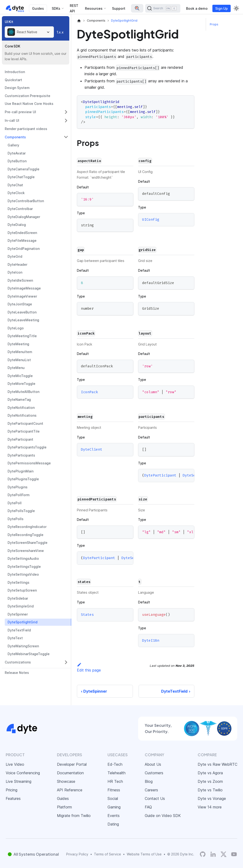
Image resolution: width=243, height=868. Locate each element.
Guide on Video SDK (163, 816)
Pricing (12, 790)
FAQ (148, 807)
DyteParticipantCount (25, 423)
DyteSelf (191, 475)
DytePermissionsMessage (29, 463)
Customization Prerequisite (28, 96)
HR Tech (115, 781)
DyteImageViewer (22, 296)
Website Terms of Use (144, 854)
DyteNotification (21, 408)
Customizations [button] (18, 662)
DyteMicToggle (20, 376)
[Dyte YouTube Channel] (234, 854)
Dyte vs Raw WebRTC (217, 764)
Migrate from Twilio (74, 816)
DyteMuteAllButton (23, 392)
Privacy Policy (77, 854)
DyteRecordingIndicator (27, 527)
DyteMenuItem (20, 352)
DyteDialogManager (24, 217)
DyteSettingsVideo (23, 574)
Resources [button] (94, 8)
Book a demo (197, 8)
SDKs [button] (56, 8)
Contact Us (155, 798)
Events (114, 816)
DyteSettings (19, 582)
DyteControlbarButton (26, 201)
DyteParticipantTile (24, 431)
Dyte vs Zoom (210, 781)
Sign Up (222, 8)
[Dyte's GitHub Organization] (203, 854)
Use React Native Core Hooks (29, 104)
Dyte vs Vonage (212, 798)
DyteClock (16, 193)
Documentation (70, 773)
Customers (154, 773)
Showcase (66, 781)
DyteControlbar (20, 209)
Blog (149, 781)
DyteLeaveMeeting (23, 320)
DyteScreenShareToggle (28, 543)
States (87, 615)
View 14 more (210, 807)
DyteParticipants (21, 455)
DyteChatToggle (21, 177)
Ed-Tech (115, 764)
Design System (17, 88)
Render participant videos (26, 129)
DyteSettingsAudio (23, 558)
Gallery (13, 145)
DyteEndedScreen (22, 233)
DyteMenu (16, 368)
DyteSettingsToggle (24, 567)
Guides (38, 8)
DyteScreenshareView (26, 551)
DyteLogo (16, 328)
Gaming (114, 807)
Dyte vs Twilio (210, 790)
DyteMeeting (18, 344)
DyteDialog (17, 225)
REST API (74, 8)
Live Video (15, 764)
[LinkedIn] (213, 854)
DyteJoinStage (20, 304)
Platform (64, 807)
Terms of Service (107, 854)
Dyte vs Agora (210, 773)
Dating (113, 824)
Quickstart (13, 80)
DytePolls (16, 519)
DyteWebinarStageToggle (29, 654)
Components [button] (15, 137)
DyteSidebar (18, 598)
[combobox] (29, 32)
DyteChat (15, 185)
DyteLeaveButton (22, 312)
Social (113, 798)
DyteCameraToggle (23, 169)
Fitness (114, 790)
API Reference (70, 790)
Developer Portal (72, 764)
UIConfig (151, 220)
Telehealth (117, 773)
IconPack (89, 392)
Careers (151, 790)
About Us (153, 764)
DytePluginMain (21, 471)
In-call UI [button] (12, 120)
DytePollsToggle (21, 511)
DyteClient (92, 450)
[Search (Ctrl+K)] (163, 8)
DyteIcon (15, 272)
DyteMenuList (19, 360)
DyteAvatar (17, 153)
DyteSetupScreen (22, 590)
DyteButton (17, 161)
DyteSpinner (18, 614)
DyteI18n (151, 640)
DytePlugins (18, 487)
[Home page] (79, 21)
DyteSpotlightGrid (23, 622)
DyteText (15, 638)
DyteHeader (17, 264)
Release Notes (17, 673)
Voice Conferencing (23, 773)
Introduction (15, 72)
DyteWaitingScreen (23, 646)
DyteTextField (19, 630)
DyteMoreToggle (21, 384)
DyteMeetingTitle (22, 336)
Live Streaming (19, 781)
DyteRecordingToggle (26, 535)
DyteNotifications (22, 415)
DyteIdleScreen (20, 280)
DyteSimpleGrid (21, 606)
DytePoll (15, 503)
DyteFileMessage (22, 240)
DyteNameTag (19, 399)
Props (214, 24)
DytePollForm (19, 495)
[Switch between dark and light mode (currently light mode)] (236, 8)
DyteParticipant (20, 439)
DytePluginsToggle (23, 479)
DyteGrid (15, 256)
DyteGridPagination (24, 249)
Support (119, 8)
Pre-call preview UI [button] (20, 112)
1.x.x (60, 32)
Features (13, 798)
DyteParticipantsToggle (27, 447)
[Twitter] (224, 854)
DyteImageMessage (24, 288)
